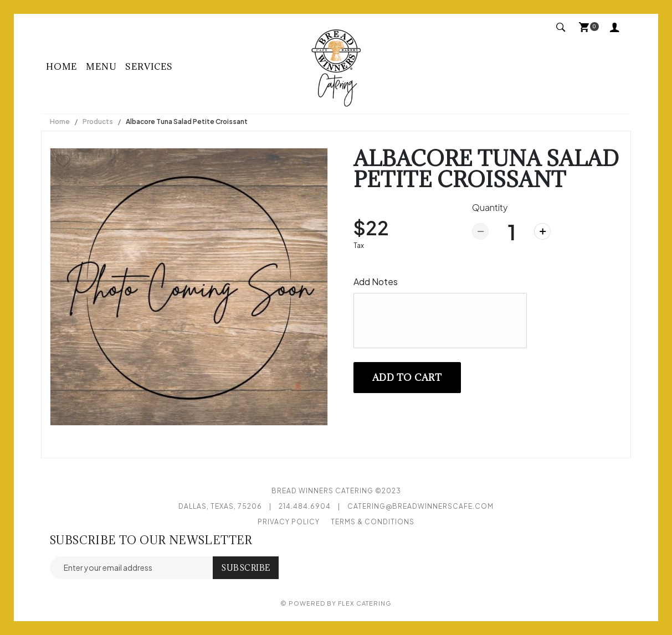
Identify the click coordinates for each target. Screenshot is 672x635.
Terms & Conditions (373, 522)
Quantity (490, 207)
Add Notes (376, 282)
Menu (101, 66)
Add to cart (407, 378)
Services (149, 66)
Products (98, 122)
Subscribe (246, 568)
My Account (615, 27)
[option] (189, 287)
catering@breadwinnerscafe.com (420, 506)
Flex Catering (365, 603)
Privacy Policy (289, 522)
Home (61, 66)
